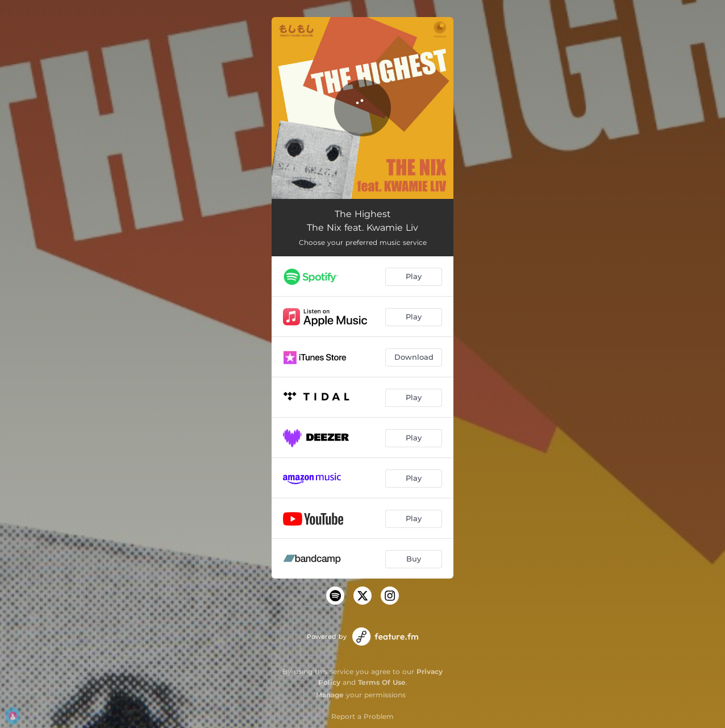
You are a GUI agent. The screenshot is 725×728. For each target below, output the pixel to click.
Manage (330, 695)
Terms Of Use (382, 682)
